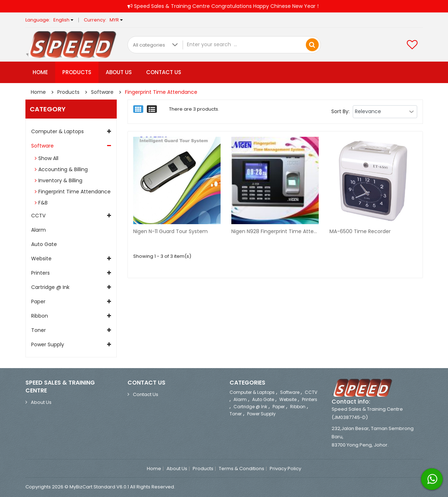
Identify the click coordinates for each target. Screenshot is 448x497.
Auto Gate (44, 244)
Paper (38, 301)
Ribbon (40, 316)
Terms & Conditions (242, 469)
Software (102, 92)
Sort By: (340, 111)
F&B (43, 203)
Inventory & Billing (60, 180)
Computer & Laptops (57, 131)
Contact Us (164, 72)
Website (41, 259)
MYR (116, 20)
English (63, 20)
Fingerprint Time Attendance (161, 92)
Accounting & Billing (63, 169)
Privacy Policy (285, 469)
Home (40, 72)
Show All (48, 158)
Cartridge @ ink (50, 287)
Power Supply (48, 344)
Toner (38, 330)
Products (77, 72)
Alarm (38, 230)
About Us (119, 72)
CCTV (38, 216)
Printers (40, 273)
